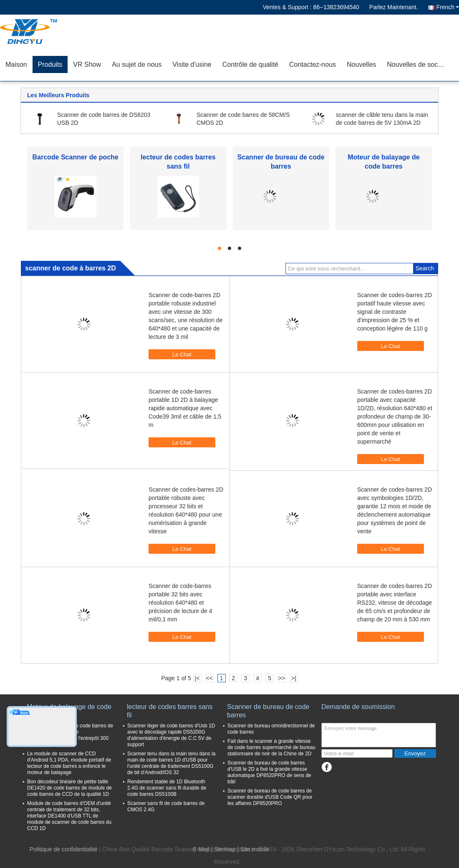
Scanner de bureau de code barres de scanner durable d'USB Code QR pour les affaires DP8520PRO (270, 797)
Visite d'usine (192, 64)
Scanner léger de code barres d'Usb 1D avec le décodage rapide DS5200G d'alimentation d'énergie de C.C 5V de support (171, 735)
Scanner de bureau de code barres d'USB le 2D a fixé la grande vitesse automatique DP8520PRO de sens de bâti (269, 772)
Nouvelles (361, 64)
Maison (16, 64)
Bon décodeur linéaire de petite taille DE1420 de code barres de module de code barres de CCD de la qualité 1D (69, 788)
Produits (50, 64)
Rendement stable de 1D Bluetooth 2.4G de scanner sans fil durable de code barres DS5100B (167, 788)
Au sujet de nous (137, 64)
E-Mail (201, 849)
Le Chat (178, 354)
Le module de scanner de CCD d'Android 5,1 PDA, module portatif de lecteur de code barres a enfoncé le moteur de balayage (69, 763)
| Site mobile (253, 849)
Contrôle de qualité (250, 64)
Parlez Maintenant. (394, 7)
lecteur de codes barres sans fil (170, 711)
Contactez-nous (313, 64)
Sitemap (225, 849)
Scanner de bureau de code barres (268, 711)
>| (294, 678)
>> (282, 678)
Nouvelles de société (418, 64)
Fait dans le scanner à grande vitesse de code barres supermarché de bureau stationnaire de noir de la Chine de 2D (271, 747)
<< (209, 678)
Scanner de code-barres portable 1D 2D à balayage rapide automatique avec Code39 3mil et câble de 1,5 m (185, 408)
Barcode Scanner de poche (75, 157)
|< (197, 678)
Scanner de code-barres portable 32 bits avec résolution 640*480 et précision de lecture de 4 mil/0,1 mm (180, 603)
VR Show (87, 64)
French (448, 7)
